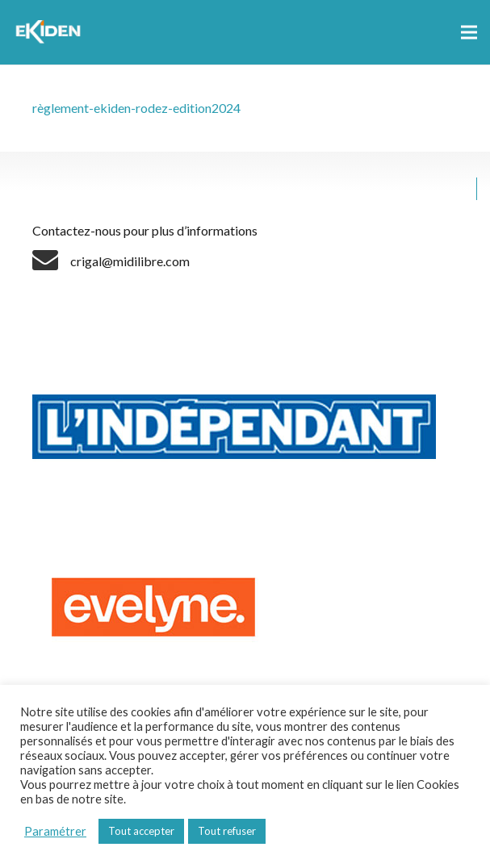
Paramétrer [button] (55, 831)
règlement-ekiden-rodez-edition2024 (136, 108)
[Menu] (469, 32)
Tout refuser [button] (227, 831)
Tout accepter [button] (141, 831)
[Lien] (50, 32)
